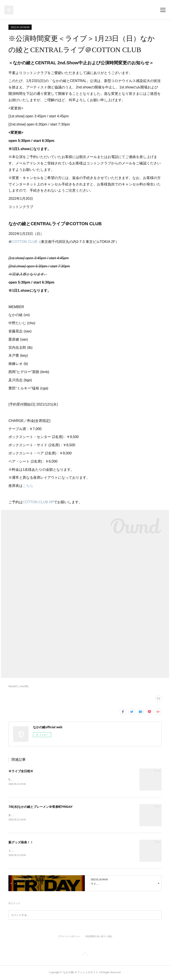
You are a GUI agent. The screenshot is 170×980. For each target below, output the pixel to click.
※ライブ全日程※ (21, 771)
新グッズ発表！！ (21, 843)
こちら (28, 486)
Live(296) (24, 686)
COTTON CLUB (25, 242)
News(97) (13, 686)
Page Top (85, 955)
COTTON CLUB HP (38, 502)
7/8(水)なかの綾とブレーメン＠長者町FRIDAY (41, 807)
